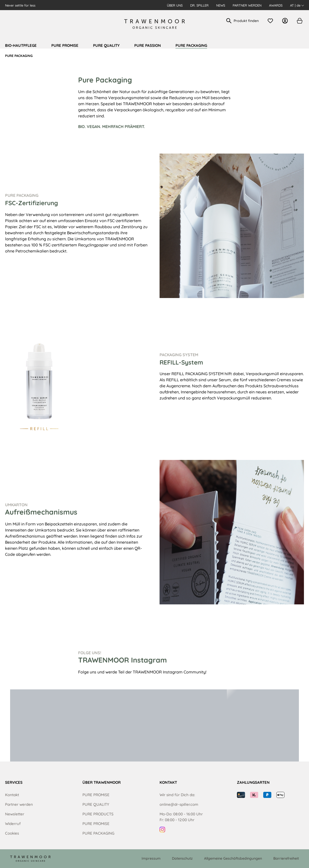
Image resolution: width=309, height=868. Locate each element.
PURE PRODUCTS (98, 814)
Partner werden (247, 5)
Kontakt (12, 795)
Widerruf (13, 824)
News (221, 5)
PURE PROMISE (96, 795)
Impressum (151, 858)
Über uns (175, 5)
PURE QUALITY (96, 804)
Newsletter (15, 814)
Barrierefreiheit (286, 858)
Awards (276, 5)
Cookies (12, 833)
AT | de (297, 5)
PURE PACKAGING (98, 833)
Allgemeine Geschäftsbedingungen (233, 858)
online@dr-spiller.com (179, 804)
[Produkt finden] (246, 21)
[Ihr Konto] (286, 21)
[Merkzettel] (272, 21)
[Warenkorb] (299, 21)
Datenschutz (182, 858)
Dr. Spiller (199, 5)
